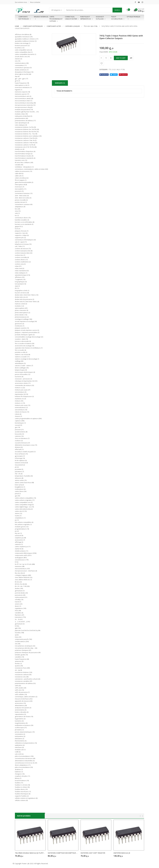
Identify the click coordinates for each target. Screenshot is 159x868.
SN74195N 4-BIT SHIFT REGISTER (93, 853)
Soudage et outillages (101, 18)
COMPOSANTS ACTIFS (54, 26)
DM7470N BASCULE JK (122, 853)
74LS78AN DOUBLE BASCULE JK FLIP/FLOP (30, 853)
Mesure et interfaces (41, 18)
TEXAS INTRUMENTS (64, 91)
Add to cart (121, 58)
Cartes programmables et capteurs (56, 18)
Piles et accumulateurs (118, 18)
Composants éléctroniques (25, 18)
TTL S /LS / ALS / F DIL (91, 26)
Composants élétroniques (33, 26)
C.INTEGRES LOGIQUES (72, 26)
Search (117, 10)
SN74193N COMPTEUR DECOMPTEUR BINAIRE (63, 853)
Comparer (131, 58)
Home (17, 26)
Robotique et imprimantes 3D (87, 18)
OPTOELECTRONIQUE (133, 18)
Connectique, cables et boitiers (72, 18)
